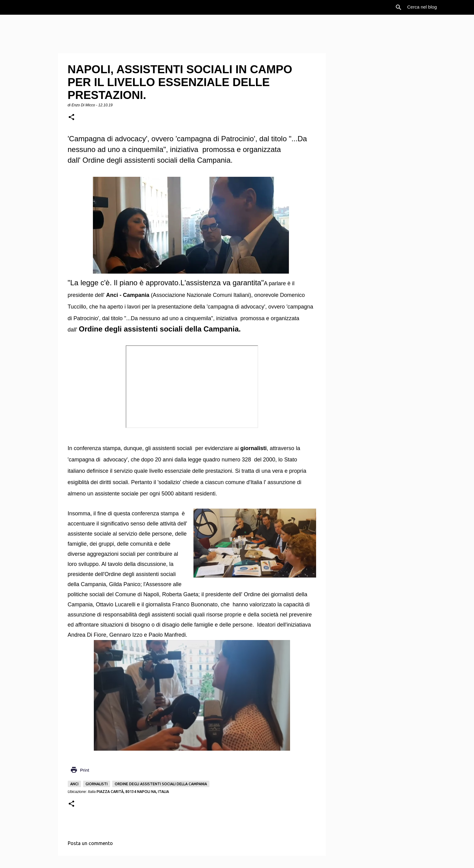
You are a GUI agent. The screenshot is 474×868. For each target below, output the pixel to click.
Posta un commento (90, 843)
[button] (71, 118)
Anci (74, 784)
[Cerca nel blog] (437, 7)
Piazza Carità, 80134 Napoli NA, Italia (133, 792)
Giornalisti (97, 784)
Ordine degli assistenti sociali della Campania (161, 784)
